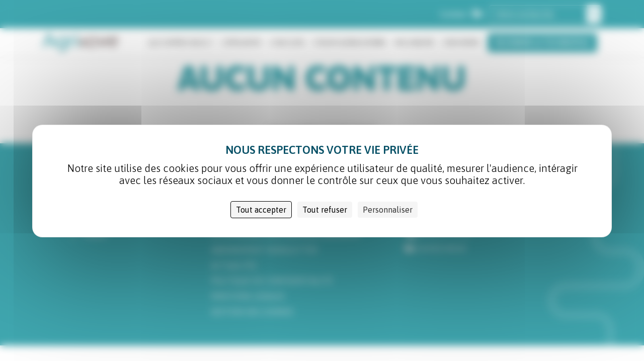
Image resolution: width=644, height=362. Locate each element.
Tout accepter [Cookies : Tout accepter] (261, 210)
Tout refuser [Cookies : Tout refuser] (325, 210)
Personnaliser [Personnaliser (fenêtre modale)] (388, 210)
